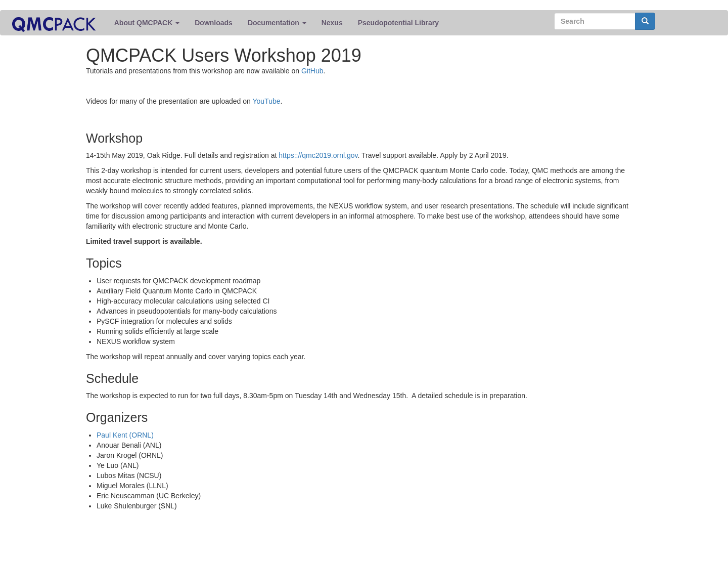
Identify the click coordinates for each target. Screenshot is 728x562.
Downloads (214, 23)
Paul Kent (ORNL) (125, 435)
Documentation (277, 23)
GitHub (312, 71)
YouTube (267, 101)
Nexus (332, 23)
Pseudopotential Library (398, 23)
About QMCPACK (147, 23)
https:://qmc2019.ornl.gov (318, 155)
